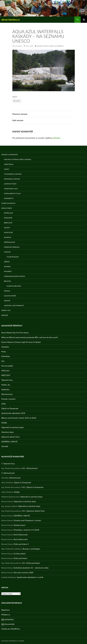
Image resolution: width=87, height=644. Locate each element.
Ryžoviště (8, 218)
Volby (4, 404)
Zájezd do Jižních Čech (10, 437)
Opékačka (5, 389)
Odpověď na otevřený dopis (13, 427)
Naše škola (9, 164)
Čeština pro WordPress (11, 629)
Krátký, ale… (6, 385)
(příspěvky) (8, 619)
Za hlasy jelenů (20, 554)
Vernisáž (5, 446)
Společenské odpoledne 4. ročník (30, 577)
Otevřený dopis (8, 432)
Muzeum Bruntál (14, 286)
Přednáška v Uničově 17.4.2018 (26, 530)
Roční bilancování (21, 535)
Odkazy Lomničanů (10, 155)
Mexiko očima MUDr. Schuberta (50, 46)
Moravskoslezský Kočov (15, 276)
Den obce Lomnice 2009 (24, 572)
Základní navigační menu (84, 20)
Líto (3, 361)
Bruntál (8, 281)
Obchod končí (7, 394)
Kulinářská (5, 356)
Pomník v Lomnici (8, 399)
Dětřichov (8, 213)
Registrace (5, 610)
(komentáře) (8, 624)
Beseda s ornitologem (31, 549)
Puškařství (9, 198)
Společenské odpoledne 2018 (13, 413)
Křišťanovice (10, 242)
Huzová (7, 252)
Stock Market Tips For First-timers (15, 333)
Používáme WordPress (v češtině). (13, 641)
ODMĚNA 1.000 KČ (9, 442)
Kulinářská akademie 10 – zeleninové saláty (31, 568)
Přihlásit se (6, 615)
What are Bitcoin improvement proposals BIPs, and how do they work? (30, 337)
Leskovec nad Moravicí (14, 305)
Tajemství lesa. (7, 380)
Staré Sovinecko (8, 203)
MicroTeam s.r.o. (11, 189)
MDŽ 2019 (6, 375)
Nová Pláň (8, 232)
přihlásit (56, 138)
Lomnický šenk (10, 184)
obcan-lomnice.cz (10, 20)
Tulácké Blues (13, 257)
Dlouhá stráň (10, 296)
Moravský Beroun (12, 247)
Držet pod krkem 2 (21, 544)
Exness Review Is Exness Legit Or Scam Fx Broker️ (21, 342)
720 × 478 (29, 46)
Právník (5, 315)
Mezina (7, 291)
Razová (7, 301)
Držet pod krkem (20, 558)
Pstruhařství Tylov (12, 194)
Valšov (7, 228)
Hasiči (7, 169)
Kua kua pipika (7, 366)
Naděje (4, 423)
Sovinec (7, 267)
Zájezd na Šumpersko (10, 408)
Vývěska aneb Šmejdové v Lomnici (27, 520)
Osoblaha (5, 347)
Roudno (8, 237)
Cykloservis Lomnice (13, 174)
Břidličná (8, 223)
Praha (4, 352)
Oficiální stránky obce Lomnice (18, 159)
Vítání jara (5, 370)
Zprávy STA (6, 310)
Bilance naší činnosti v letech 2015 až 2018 (19, 418)
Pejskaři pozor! (20, 525)
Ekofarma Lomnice (12, 179)
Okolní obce (7, 208)
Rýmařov (8, 271)
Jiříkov (7, 262)
